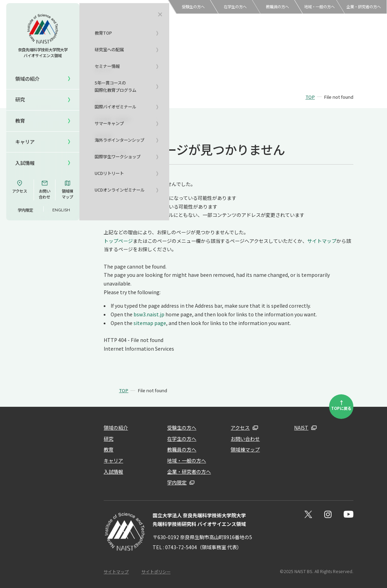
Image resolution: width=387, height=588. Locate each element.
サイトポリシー (156, 572)
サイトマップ (322, 241)
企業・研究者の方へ (364, 7)
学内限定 (25, 210)
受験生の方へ (193, 7)
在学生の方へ (235, 7)
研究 (109, 439)
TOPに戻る (341, 405)
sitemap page (150, 323)
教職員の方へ (277, 7)
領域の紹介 (116, 428)
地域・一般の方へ (319, 7)
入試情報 (25, 163)
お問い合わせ (45, 190)
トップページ (118, 241)
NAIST (301, 428)
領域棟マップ (67, 190)
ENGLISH (61, 210)
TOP (310, 97)
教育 (109, 449)
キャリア (25, 142)
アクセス (20, 187)
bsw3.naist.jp (149, 314)
